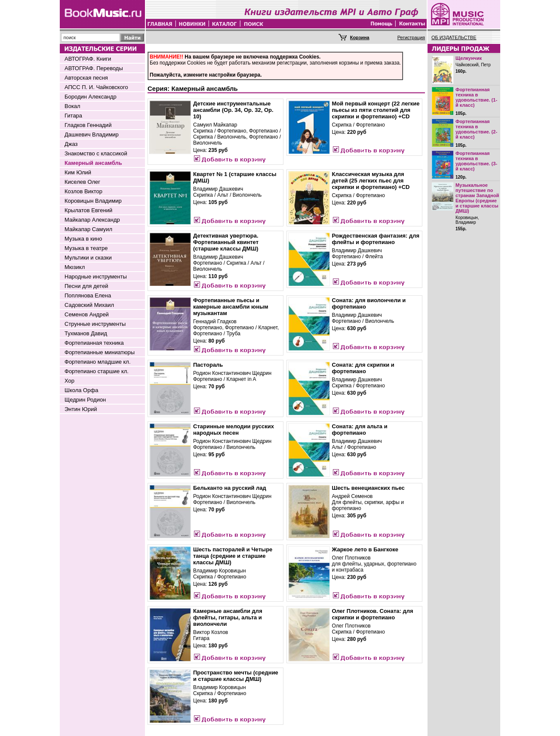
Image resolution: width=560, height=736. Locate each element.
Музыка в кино (83, 239)
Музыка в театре (86, 248)
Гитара (73, 116)
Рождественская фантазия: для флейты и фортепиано (376, 239)
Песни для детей (86, 286)
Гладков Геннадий (88, 125)
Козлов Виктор (83, 191)
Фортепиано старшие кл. (97, 371)
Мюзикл (75, 267)
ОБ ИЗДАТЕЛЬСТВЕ (454, 37)
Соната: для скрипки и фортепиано (363, 368)
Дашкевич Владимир (92, 135)
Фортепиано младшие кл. (98, 362)
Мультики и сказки (88, 258)
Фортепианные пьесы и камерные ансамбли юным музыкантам (231, 307)
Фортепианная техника (94, 343)
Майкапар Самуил (88, 229)
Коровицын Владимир (93, 201)
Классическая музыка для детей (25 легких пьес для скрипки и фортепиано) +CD (371, 181)
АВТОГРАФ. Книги (88, 59)
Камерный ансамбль (93, 163)
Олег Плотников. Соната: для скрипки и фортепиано (373, 614)
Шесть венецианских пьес (368, 488)
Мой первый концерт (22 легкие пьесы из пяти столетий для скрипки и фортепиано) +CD (376, 110)
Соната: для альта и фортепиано (360, 430)
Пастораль (208, 365)
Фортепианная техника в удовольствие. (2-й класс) (476, 129)
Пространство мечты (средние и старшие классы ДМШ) (236, 676)
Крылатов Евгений (88, 210)
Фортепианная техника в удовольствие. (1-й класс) (476, 97)
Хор (69, 381)
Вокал (72, 106)
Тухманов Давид (86, 333)
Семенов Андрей (87, 314)
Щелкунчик (469, 58)
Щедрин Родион (85, 400)
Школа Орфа (81, 390)
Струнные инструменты (95, 324)
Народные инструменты (96, 277)
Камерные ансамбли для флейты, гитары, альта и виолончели (228, 617)
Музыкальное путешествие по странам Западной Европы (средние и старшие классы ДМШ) (477, 198)
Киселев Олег (82, 182)
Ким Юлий (78, 172)
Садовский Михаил (89, 305)
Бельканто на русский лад (230, 488)
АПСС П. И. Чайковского (96, 87)
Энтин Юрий (81, 409)
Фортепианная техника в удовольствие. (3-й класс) (476, 161)
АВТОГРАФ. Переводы (94, 68)
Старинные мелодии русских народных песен (234, 430)
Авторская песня (86, 78)
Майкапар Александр (92, 220)
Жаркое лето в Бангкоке (365, 549)
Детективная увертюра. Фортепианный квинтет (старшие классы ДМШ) (226, 242)
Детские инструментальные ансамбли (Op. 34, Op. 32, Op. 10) (233, 110)
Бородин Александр (91, 97)
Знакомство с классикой (96, 153)
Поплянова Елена (88, 295)
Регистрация (411, 37)
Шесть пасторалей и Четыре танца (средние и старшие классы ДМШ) (233, 556)
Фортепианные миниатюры (100, 352)
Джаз (71, 144)
